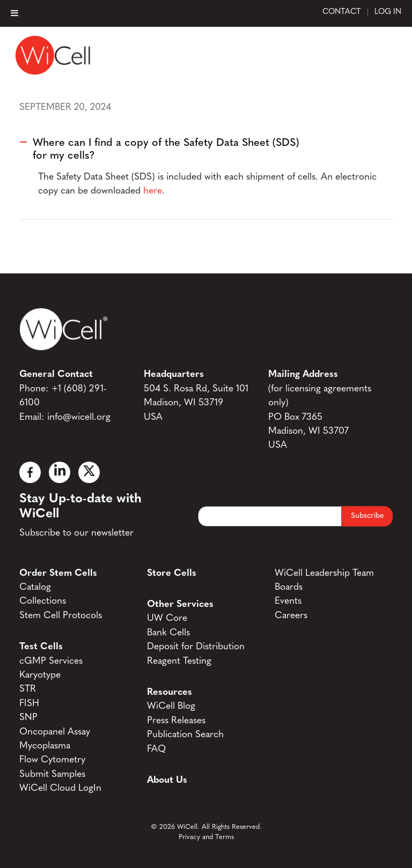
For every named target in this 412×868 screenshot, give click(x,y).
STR (28, 689)
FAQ (156, 749)
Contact (342, 12)
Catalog (35, 587)
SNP (28, 718)
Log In (388, 12)
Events (288, 601)
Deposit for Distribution (196, 647)
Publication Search (185, 735)
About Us (167, 780)
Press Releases (176, 721)
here (153, 191)
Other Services (180, 604)
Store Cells (172, 573)
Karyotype (40, 675)
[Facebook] (30, 472)
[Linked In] (60, 472)
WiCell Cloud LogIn (60, 788)
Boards (289, 587)
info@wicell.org (79, 417)
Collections (43, 601)
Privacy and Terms (206, 837)
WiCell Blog (171, 706)
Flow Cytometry (52, 760)
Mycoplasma (45, 746)
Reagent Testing (179, 661)
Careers (291, 616)
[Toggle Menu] (14, 13)
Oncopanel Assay (55, 732)
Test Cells (41, 647)
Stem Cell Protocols (61, 616)
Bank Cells (168, 633)
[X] (89, 472)
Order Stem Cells (58, 573)
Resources (170, 692)
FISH (29, 704)
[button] (206, 149)
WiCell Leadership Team (324, 573)
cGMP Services (51, 661)
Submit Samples (52, 774)
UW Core (167, 618)
